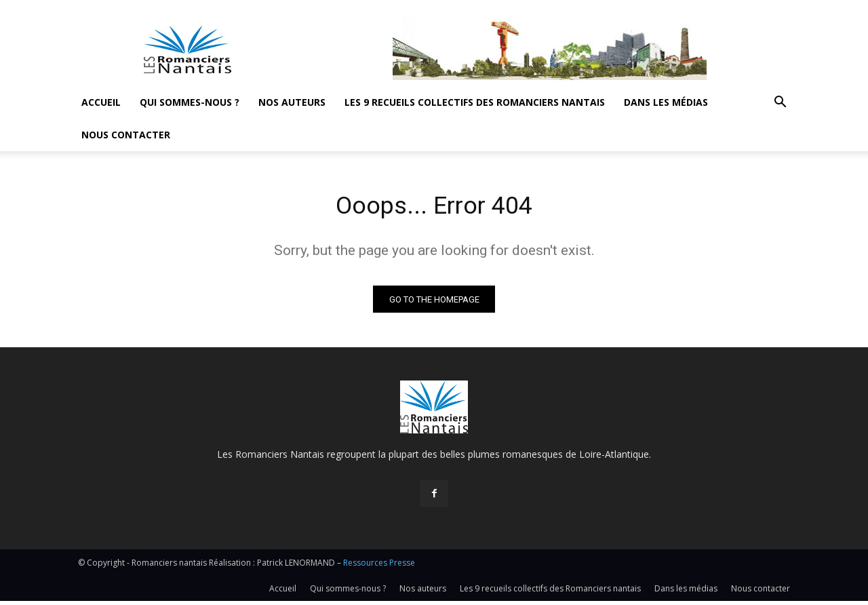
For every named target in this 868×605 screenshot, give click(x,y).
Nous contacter (126, 135)
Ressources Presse (379, 567)
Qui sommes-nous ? (190, 102)
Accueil (101, 102)
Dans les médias (666, 102)
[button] (780, 103)
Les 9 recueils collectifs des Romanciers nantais (475, 102)
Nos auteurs (292, 102)
